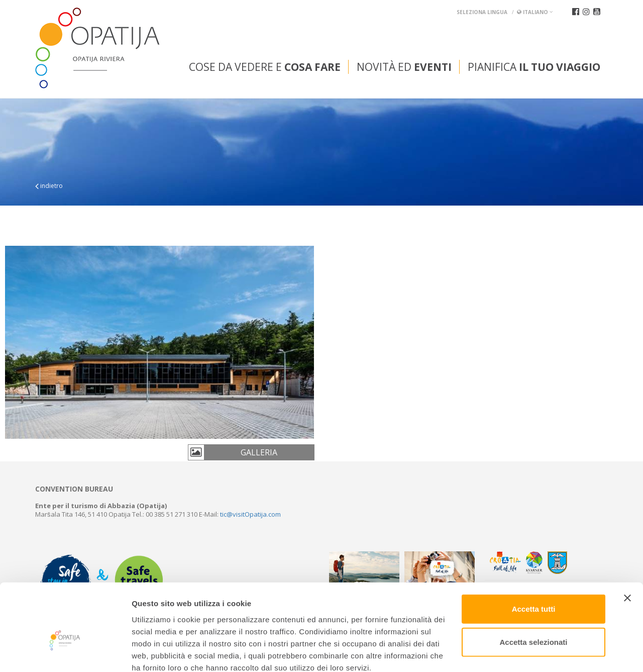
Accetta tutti (534, 553)
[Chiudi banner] (627, 542)
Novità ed (404, 67)
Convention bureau (74, 489)
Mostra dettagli (528, 652)
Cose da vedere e (265, 67)
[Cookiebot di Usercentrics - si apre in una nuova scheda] (65, 652)
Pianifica (534, 67)
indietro (49, 186)
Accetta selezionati (533, 586)
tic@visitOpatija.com (250, 514)
